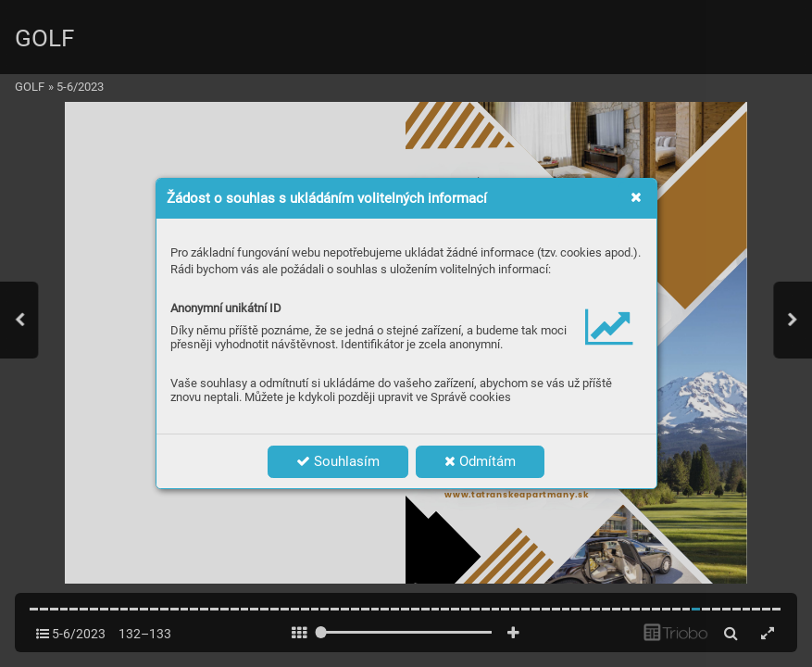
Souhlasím (338, 461)
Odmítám (480, 461)
